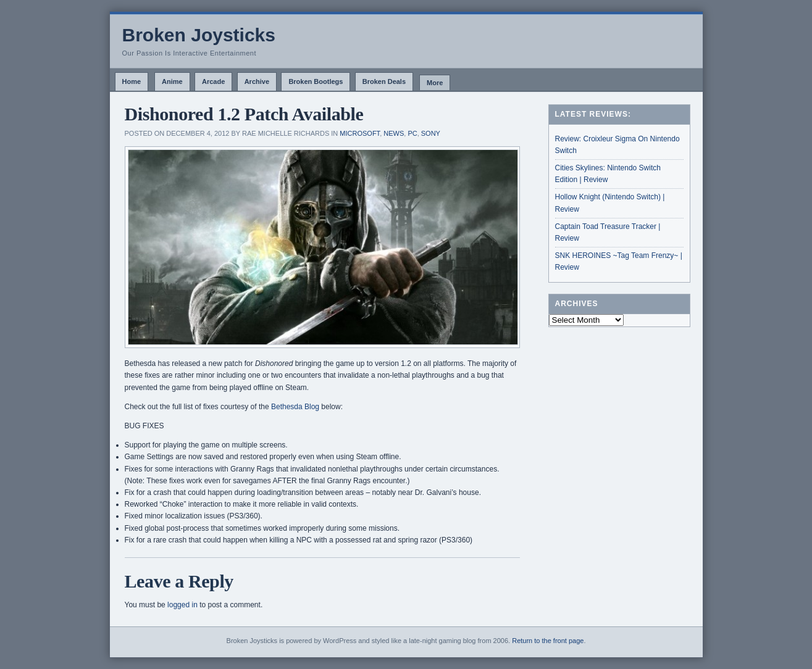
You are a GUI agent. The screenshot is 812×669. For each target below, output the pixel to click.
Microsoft (360, 133)
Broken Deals (384, 81)
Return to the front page (548, 641)
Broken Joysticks (199, 35)
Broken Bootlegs (316, 81)
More (435, 83)
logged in (182, 605)
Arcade (213, 81)
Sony (431, 133)
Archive (257, 81)
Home (132, 81)
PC (412, 133)
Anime (172, 81)
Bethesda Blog (295, 407)
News (394, 133)
